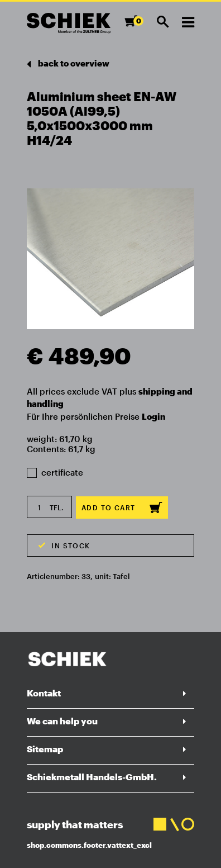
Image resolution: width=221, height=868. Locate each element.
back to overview (68, 64)
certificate (55, 472)
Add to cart (122, 507)
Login (153, 416)
